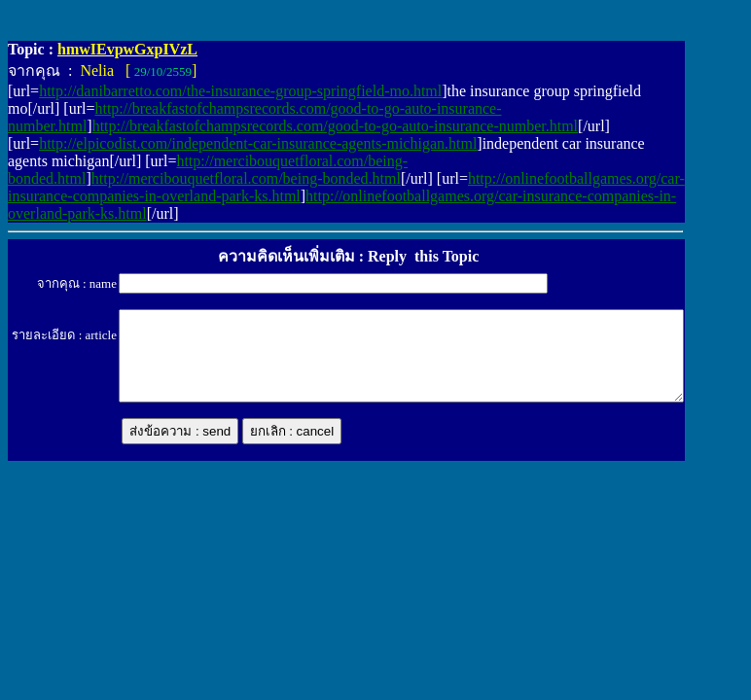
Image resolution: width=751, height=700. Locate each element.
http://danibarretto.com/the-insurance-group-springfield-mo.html (240, 91)
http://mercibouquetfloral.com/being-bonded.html (246, 178)
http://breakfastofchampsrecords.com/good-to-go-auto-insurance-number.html (335, 126)
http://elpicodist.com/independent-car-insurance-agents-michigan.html (258, 143)
